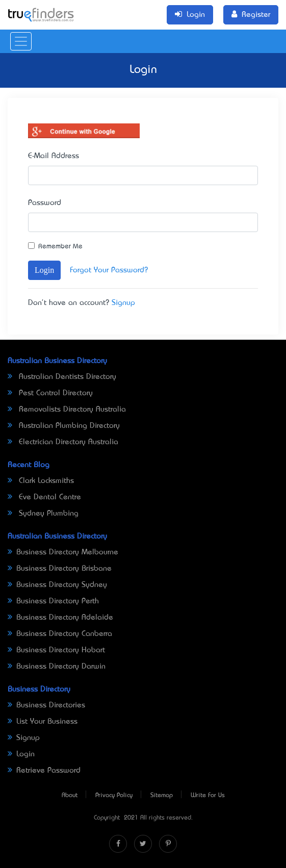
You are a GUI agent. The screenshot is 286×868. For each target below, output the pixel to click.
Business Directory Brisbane (60, 569)
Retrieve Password (44, 771)
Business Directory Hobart (56, 650)
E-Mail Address (54, 156)
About (70, 796)
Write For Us (208, 796)
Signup (123, 303)
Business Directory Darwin (57, 667)
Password (45, 203)
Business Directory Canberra (60, 634)
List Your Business (43, 722)
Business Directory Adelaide (60, 618)
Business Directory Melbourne (63, 552)
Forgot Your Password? (109, 270)
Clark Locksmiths (41, 481)
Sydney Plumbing (43, 514)
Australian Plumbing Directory (64, 426)
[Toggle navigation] (21, 41)
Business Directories (46, 705)
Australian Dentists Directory (62, 377)
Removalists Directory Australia (67, 410)
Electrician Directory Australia (63, 442)
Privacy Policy (114, 796)
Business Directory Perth (53, 601)
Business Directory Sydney (57, 585)
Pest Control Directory (50, 393)
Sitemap (162, 796)
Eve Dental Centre (44, 497)
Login (44, 270)
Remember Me (60, 247)
